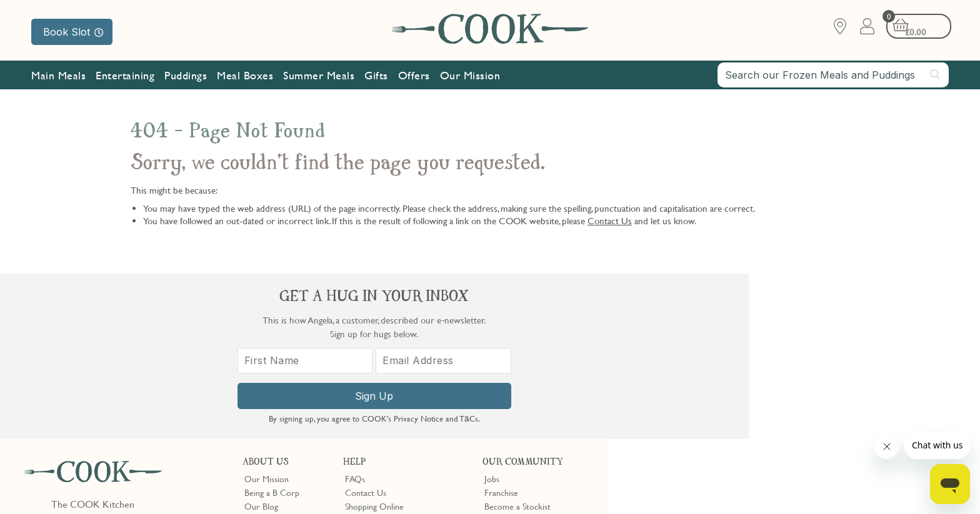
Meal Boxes (245, 77)
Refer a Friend (510, 383)
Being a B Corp (272, 327)
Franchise (501, 327)
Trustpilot (553, 405)
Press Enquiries (372, 368)
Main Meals (58, 77)
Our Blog (261, 341)
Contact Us (610, 220)
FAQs (355, 313)
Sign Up (794, 408)
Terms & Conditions (58, 484)
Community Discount (523, 368)
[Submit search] (936, 76)
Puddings (186, 77)
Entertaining (125, 77)
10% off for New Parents (529, 355)
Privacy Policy (124, 484)
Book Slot (73, 32)
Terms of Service (302, 495)
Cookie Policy (179, 484)
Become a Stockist (517, 341)
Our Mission (470, 77)
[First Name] (727, 373)
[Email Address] (861, 373)
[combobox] (833, 76)
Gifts (376, 77)
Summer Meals (319, 77)
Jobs (492, 313)
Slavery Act (230, 484)
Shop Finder (266, 355)
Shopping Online (374, 341)
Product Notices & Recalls (392, 383)
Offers (414, 77)
